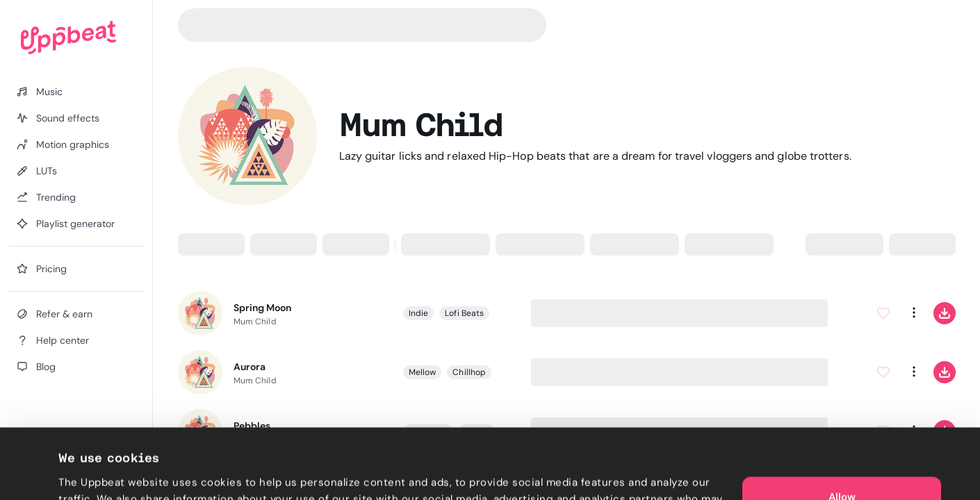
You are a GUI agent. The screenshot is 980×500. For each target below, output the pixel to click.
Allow (842, 431)
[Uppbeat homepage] (68, 37)
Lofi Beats (464, 313)
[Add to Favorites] (883, 313)
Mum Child (255, 322)
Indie (418, 313)
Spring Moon (262, 308)
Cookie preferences (109, 473)
